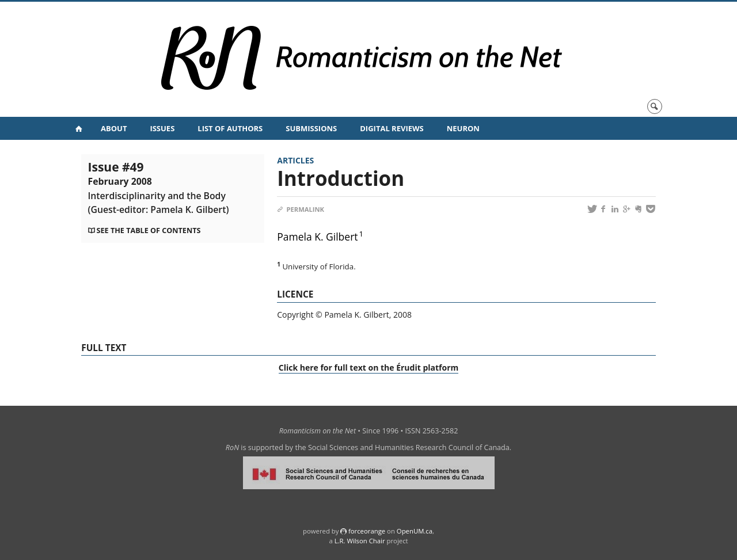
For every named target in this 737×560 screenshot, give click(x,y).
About (114, 128)
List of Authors (230, 128)
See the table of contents (149, 231)
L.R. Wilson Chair (360, 541)
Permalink (301, 209)
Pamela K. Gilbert (317, 237)
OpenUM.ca (415, 531)
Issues (162, 128)
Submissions (311, 128)
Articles (295, 160)
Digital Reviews (392, 128)
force (367, 531)
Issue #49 (159, 187)
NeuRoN (463, 128)
